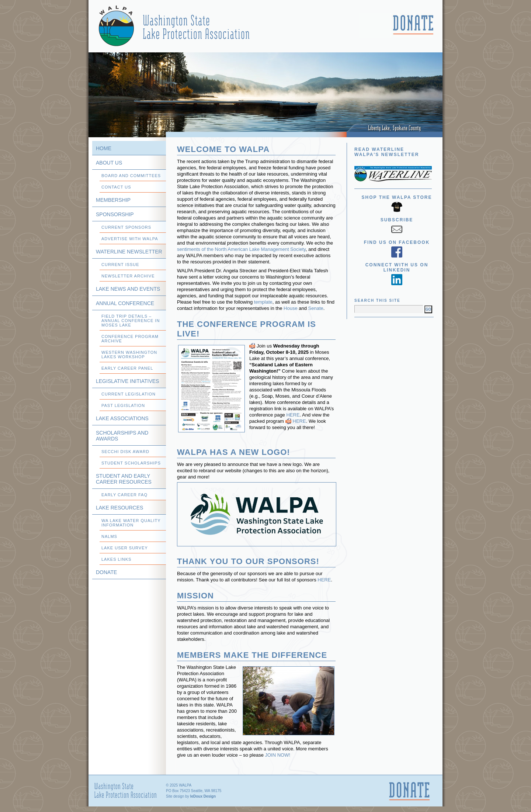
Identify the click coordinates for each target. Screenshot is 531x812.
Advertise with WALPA (130, 239)
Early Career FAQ (124, 495)
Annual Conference (125, 303)
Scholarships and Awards (122, 436)
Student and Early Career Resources (124, 479)
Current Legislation (129, 394)
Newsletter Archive (128, 276)
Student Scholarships (131, 463)
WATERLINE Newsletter (129, 252)
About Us (109, 163)
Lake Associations (122, 418)
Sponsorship (115, 214)
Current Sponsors (126, 227)
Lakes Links (116, 559)
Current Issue (120, 265)
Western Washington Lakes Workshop (129, 355)
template (263, 302)
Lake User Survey (125, 548)
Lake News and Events (128, 289)
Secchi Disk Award (125, 452)
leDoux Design (203, 796)
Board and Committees (131, 176)
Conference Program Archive (130, 339)
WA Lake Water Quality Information (131, 523)
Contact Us (116, 187)
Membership (113, 200)
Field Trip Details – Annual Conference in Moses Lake (131, 321)
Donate (106, 572)
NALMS (109, 536)
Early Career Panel (127, 368)
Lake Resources (119, 508)
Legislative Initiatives (127, 381)
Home (104, 148)
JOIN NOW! (278, 755)
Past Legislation (123, 405)
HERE (293, 415)
